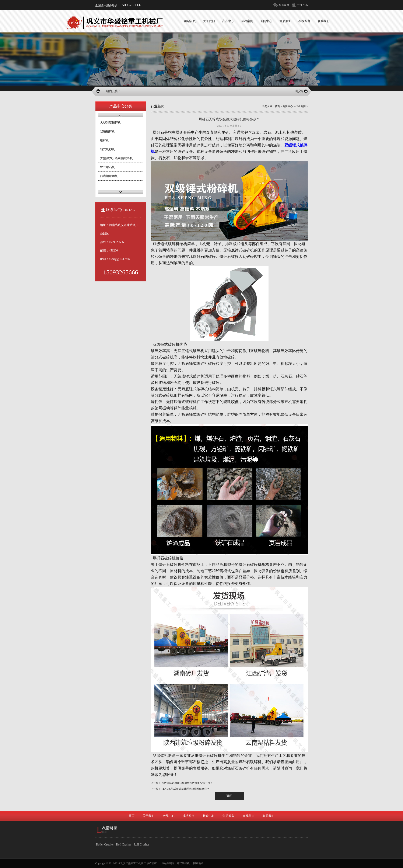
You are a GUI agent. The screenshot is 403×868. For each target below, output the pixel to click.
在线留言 (249, 816)
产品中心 (169, 816)
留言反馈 (284, 5)
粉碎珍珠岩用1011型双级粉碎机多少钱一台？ (187, 783)
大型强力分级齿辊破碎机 (116, 158)
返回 (229, 796)
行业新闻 (301, 106)
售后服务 (228, 816)
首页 (277, 106)
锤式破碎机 (183, 863)
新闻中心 (288, 106)
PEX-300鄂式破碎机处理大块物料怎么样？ (185, 789)
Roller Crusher (105, 845)
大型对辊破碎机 (111, 123)
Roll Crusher (124, 845)
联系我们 (269, 816)
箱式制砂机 (108, 149)
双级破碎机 (108, 131)
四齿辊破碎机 (109, 176)
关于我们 (148, 816)
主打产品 (302, 5)
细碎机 (105, 140)
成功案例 (189, 816)
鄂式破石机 (108, 167)
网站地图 (198, 863)
